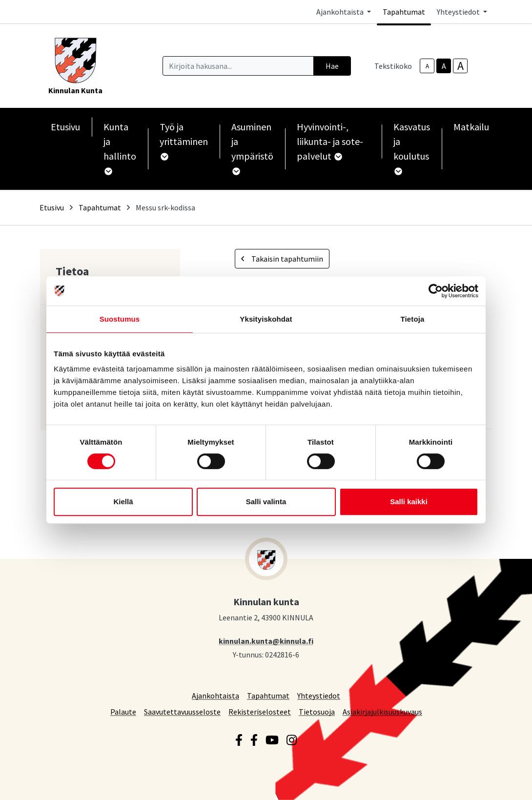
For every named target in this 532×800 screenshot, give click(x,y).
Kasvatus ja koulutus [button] (412, 148)
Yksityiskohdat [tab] (266, 319)
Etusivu (65, 127)
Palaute (123, 711)
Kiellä (123, 502)
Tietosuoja (317, 711)
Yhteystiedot (319, 695)
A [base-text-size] (444, 66)
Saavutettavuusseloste (182, 711)
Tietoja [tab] (413, 319)
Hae (332, 66)
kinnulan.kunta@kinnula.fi (266, 641)
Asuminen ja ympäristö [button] (252, 148)
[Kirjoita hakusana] (238, 66)
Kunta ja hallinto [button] (120, 148)
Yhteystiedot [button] (459, 12)
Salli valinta (266, 502)
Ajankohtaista (215, 695)
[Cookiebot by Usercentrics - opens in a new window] (436, 291)
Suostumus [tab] (120, 319)
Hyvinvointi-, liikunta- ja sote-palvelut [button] (330, 141)
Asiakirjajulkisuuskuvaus (382, 711)
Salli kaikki (409, 502)
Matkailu (471, 127)
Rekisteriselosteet (260, 711)
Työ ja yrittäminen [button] (184, 141)
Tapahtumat (404, 12)
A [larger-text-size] (460, 66)
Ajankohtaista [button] (341, 12)
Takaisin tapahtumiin (282, 259)
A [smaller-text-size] (427, 66)
